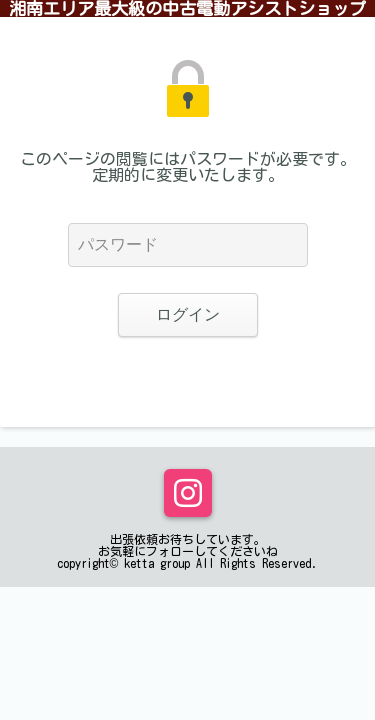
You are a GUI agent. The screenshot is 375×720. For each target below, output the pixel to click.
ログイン (188, 314)
